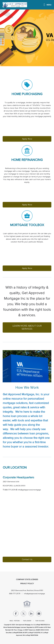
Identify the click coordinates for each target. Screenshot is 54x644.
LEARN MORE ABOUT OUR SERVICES (27, 327)
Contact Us (27, 559)
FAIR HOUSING (40, 621)
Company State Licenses (27, 580)
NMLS (11, 621)
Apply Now (27, 139)
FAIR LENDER (27, 621)
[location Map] (27, 528)
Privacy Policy (27, 584)
